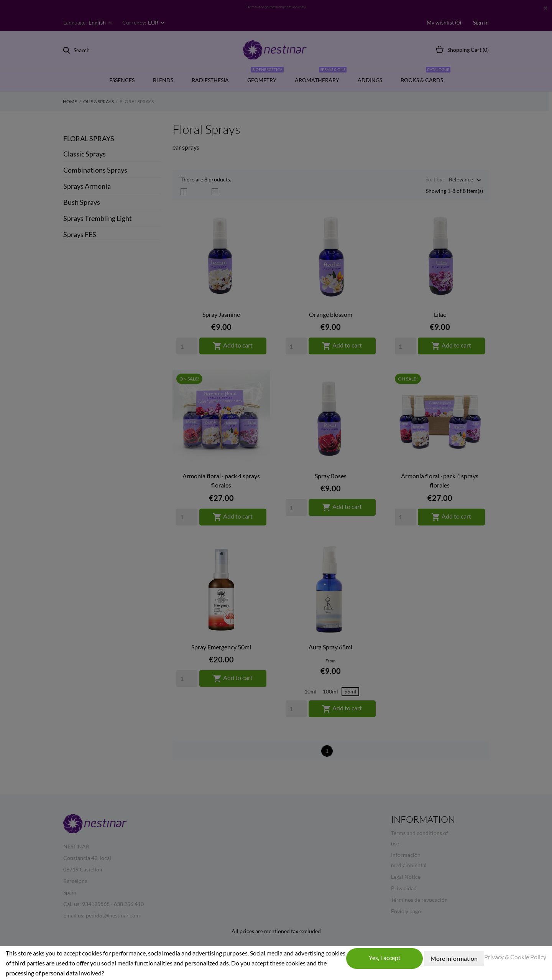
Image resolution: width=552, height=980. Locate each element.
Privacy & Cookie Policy (515, 957)
